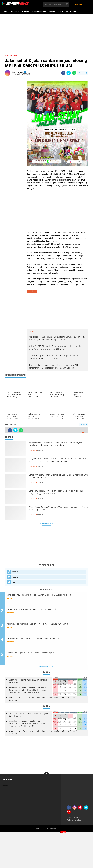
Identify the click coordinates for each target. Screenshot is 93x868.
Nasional (26, 12)
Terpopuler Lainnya (46, 668)
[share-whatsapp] (74, 73)
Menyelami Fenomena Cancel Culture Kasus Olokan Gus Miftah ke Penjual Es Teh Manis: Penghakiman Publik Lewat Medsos (27, 691)
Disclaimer (79, 818)
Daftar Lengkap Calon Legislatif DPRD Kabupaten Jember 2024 (46, 641)
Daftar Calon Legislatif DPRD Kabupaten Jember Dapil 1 (45, 654)
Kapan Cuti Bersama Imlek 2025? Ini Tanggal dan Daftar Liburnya (30, 682)
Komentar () (83, 73)
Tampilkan (83, 425)
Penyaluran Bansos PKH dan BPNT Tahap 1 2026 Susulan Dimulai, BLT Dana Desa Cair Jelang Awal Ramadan (58, 464)
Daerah (61, 12)
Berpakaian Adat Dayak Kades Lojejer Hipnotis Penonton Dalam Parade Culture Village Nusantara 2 (45, 700)
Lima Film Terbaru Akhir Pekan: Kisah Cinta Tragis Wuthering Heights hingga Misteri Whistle (58, 496)
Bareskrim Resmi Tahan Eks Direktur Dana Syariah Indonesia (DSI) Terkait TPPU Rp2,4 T (58, 480)
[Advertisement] (46, 33)
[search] (56, 4)
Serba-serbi (71, 12)
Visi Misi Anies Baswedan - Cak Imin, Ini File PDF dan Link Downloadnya (46, 627)
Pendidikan (15, 12)
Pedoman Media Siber (75, 822)
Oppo (14, 583)
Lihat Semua (46, 524)
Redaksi (70, 818)
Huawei (15, 577)
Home (6, 12)
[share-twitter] (69, 73)
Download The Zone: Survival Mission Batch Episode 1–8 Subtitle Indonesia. (46, 597)
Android (15, 572)
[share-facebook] (63, 73)
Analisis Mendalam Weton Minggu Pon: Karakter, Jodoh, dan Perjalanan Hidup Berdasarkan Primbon (55, 448)
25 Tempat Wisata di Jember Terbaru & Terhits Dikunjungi (46, 610)
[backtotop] (46, 775)
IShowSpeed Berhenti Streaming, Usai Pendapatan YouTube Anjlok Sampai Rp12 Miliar (57, 512)
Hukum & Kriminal (40, 12)
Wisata (52, 12)
